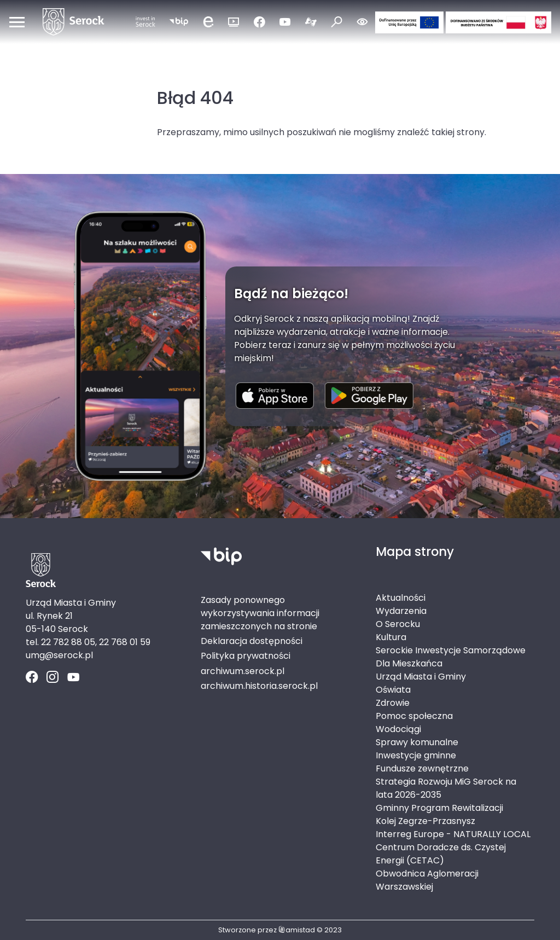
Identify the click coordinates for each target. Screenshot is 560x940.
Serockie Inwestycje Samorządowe (451, 650)
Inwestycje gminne (416, 755)
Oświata (393, 690)
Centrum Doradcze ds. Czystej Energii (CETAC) (441, 854)
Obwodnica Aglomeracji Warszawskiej (427, 880)
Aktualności (401, 598)
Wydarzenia (401, 611)
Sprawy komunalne (417, 742)
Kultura (391, 637)
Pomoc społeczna (414, 716)
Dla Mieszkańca (409, 663)
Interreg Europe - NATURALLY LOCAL (453, 834)
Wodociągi (398, 729)
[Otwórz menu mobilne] (17, 22)
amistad (297, 930)
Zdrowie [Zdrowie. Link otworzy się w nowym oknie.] (393, 703)
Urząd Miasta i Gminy (421, 677)
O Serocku (398, 624)
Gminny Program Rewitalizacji (439, 808)
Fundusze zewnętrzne (422, 768)
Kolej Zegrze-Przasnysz (425, 821)
